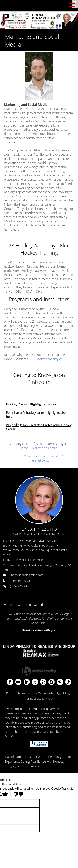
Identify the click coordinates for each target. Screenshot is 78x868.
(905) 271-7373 (20, 586)
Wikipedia (51, 448)
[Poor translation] (18, 794)
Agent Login (64, 693)
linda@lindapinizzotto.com (27, 575)
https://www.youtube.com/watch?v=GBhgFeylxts (39, 458)
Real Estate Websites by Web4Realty (30, 693)
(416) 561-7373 (20, 581)
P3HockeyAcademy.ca (47, 359)
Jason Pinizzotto (33, 448)
